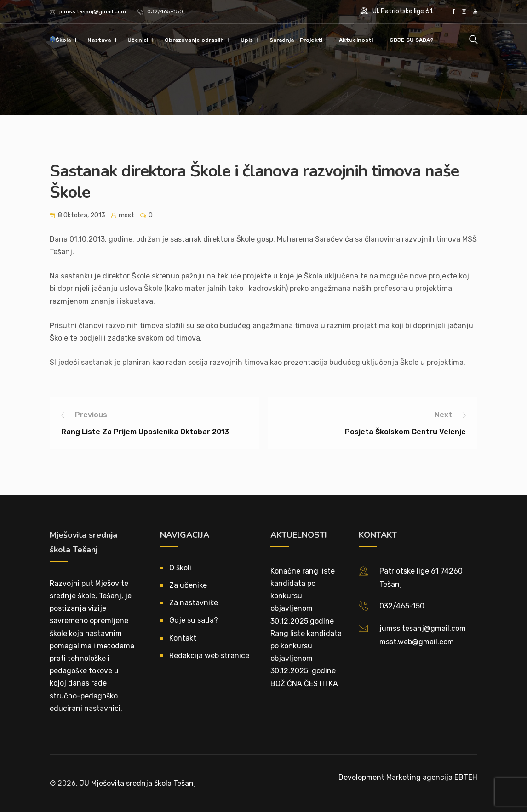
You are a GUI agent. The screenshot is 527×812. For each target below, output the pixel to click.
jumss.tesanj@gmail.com (93, 11)
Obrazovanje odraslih (194, 40)
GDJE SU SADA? (412, 40)
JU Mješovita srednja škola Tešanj (138, 783)
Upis (247, 40)
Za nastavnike (194, 603)
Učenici (138, 40)
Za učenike (188, 585)
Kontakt (183, 638)
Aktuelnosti (356, 40)
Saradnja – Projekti (296, 40)
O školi (180, 568)
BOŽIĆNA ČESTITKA (304, 684)
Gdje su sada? (194, 620)
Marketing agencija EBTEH (432, 777)
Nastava (99, 40)
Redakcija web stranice (209, 656)
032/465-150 (165, 11)
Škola (63, 40)
